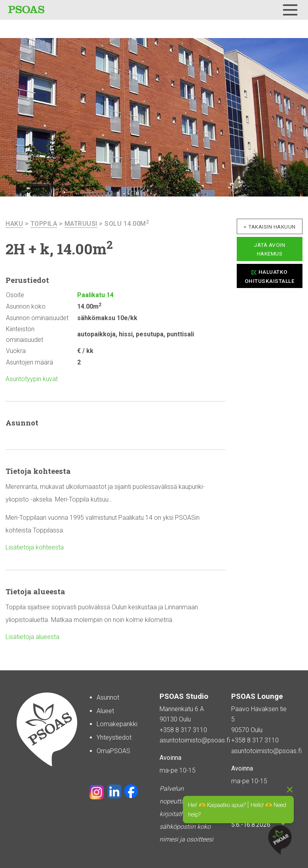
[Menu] (290, 10)
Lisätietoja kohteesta (35, 547)
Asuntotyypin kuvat (32, 379)
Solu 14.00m (127, 224)
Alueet (105, 711)
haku (14, 224)
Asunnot (108, 697)
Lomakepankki (117, 724)
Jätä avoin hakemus (269, 249)
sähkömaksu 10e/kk (107, 318)
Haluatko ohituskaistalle (270, 276)
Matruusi (81, 224)
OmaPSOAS (113, 751)
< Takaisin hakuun (270, 227)
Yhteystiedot (114, 737)
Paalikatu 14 (95, 295)
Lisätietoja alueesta (32, 637)
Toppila (44, 224)
